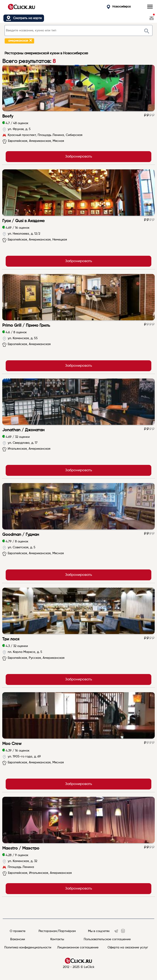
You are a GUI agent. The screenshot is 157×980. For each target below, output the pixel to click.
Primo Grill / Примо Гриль (26, 326)
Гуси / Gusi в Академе (23, 221)
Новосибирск (119, 7)
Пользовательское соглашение (107, 939)
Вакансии (18, 939)
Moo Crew (12, 744)
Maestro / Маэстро (21, 848)
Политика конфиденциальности (28, 947)
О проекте (18, 931)
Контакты (57, 939)
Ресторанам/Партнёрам (57, 931)
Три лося (11, 639)
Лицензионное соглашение (78, 947)
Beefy (8, 116)
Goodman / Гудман (21, 535)
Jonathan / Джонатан (23, 430)
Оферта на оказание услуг (128, 947)
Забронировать (79, 157)
